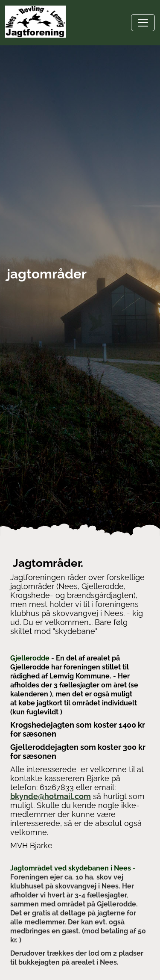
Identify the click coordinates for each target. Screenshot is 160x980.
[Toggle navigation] (143, 23)
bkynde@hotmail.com (51, 796)
